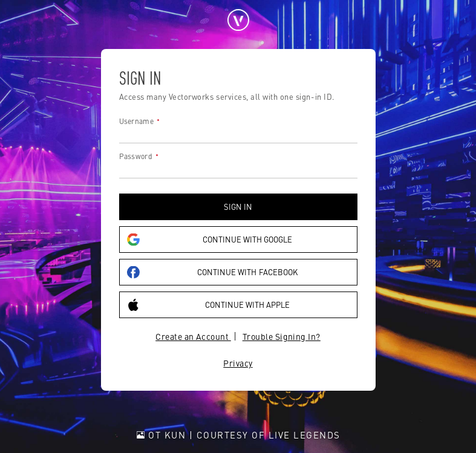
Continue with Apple (209, 305)
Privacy (238, 363)
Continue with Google (210, 240)
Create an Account (193, 336)
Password (136, 156)
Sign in (238, 207)
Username (136, 121)
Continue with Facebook (212, 272)
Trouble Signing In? (282, 336)
